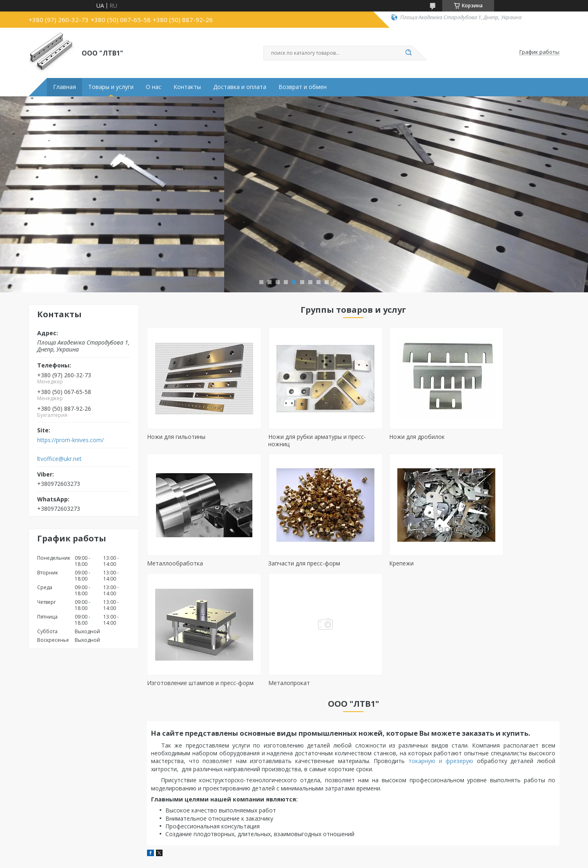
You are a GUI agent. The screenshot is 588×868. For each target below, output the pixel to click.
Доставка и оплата (240, 87)
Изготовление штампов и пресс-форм (402, 567)
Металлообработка (489, 437)
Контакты (187, 87)
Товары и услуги (111, 87)
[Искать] (408, 53)
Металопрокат (482, 563)
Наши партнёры (462, 800)
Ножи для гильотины (176, 437)
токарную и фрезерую (443, 649)
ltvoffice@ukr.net (59, 459)
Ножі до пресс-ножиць (63, 800)
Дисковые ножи (55, 822)
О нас (154, 87)
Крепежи (264, 563)
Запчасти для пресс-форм (183, 563)
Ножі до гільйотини (59, 789)
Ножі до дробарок (58, 811)
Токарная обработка (333, 789)
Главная (65, 87)
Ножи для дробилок (384, 437)
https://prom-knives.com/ (70, 440)
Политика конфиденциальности (345, 860)
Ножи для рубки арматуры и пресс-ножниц (301, 440)
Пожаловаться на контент (270, 860)
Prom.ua (331, 853)
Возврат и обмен (303, 87)
